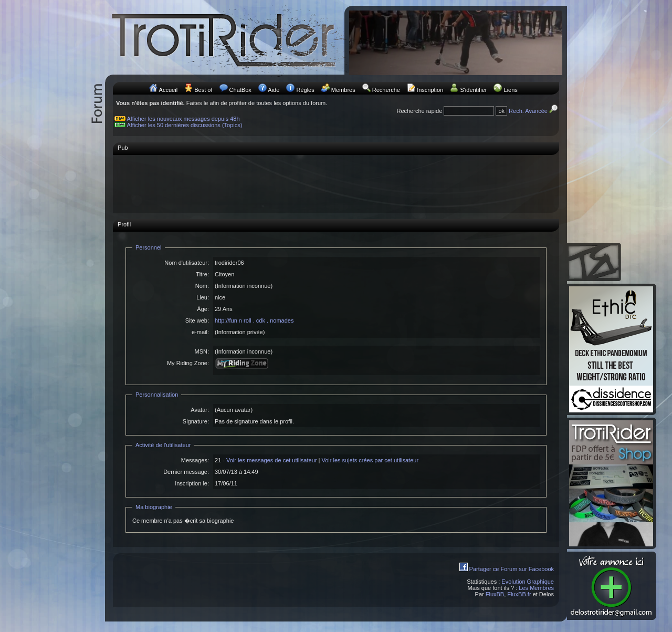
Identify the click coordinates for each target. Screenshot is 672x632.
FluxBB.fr (519, 594)
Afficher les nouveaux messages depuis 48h (183, 119)
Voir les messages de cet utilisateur (271, 460)
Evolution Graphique (528, 582)
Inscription (430, 90)
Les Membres (536, 588)
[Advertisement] (336, 183)
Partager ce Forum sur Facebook (512, 569)
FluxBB (495, 594)
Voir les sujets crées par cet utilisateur (370, 460)
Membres (343, 90)
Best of (203, 90)
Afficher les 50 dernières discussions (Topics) (185, 125)
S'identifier (473, 90)
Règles (305, 90)
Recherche (386, 90)
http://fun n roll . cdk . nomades (254, 320)
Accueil (168, 90)
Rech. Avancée (534, 111)
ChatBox (240, 90)
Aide (274, 90)
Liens (511, 90)
